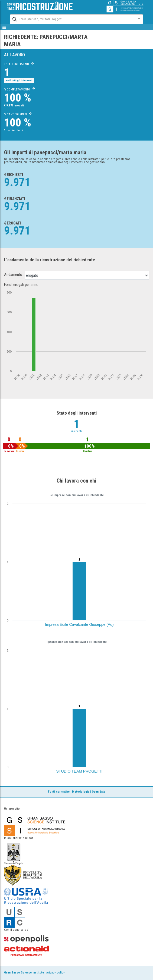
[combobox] (72, 19)
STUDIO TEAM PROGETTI (79, 771)
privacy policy (56, 973)
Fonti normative (59, 792)
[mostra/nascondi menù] (4, 27)
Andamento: (14, 275)
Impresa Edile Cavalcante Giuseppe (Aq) (79, 624)
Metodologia (81, 792)
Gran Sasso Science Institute (24, 973)
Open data (99, 792)
